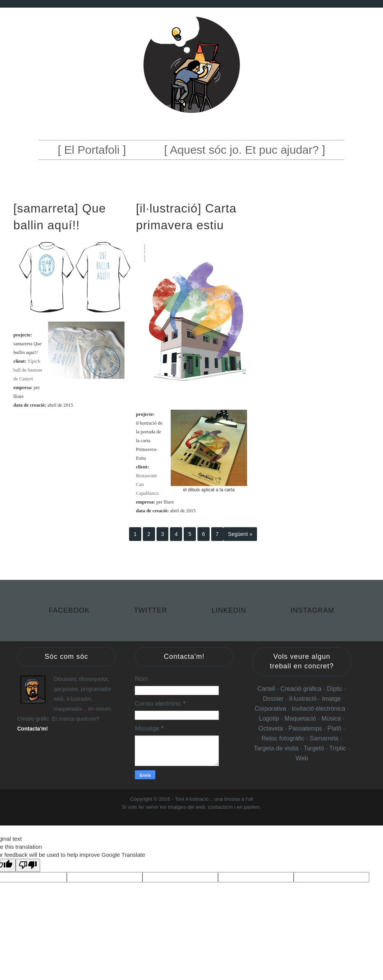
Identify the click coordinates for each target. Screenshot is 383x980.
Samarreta (325, 738)
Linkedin (230, 610)
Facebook (70, 610)
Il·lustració (304, 699)
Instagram (313, 610)
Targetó (315, 748)
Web (302, 758)
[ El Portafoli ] (92, 150)
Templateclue (161, 816)
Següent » (240, 534)
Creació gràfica (301, 689)
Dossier (274, 699)
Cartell (266, 689)
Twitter (152, 610)
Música (331, 719)
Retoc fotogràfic (283, 738)
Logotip (270, 719)
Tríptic (338, 748)
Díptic (335, 689)
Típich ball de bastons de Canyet (28, 370)
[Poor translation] (28, 865)
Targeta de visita (276, 748)
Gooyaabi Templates (234, 816)
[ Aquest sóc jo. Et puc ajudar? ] (245, 150)
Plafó (335, 728)
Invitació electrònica (319, 709)
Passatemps (306, 728)
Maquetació (301, 719)
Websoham (184, 816)
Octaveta (271, 728)
